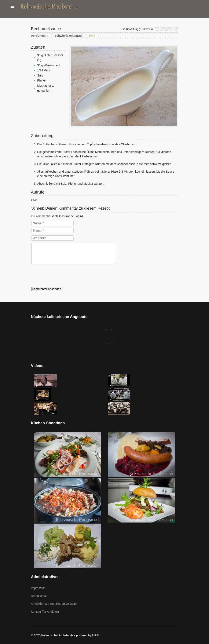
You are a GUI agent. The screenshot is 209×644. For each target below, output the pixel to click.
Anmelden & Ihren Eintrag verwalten (55, 604)
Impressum (38, 588)
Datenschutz (39, 596)
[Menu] (12, 6)
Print (92, 36)
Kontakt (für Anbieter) (45, 612)
